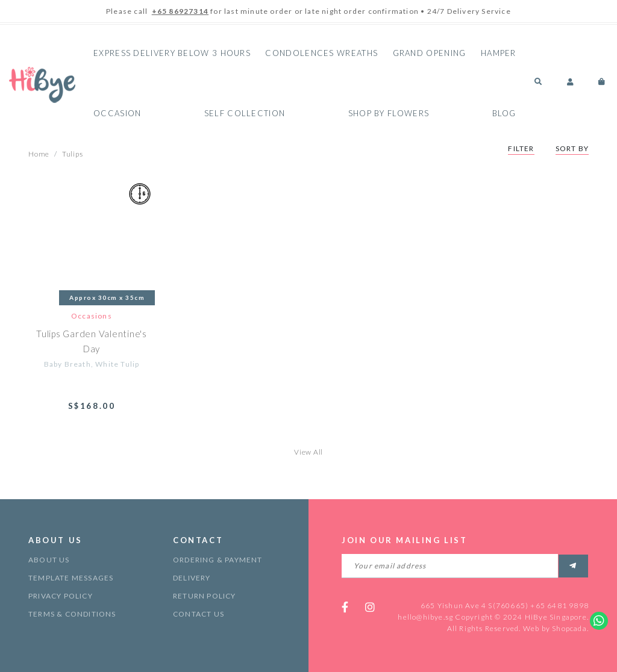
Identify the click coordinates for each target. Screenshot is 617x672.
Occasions (92, 316)
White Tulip (117, 364)
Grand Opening (430, 53)
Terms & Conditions (72, 614)
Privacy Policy (61, 596)
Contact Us (199, 614)
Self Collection (245, 113)
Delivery (192, 578)
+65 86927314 (180, 11)
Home (39, 154)
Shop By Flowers (389, 113)
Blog (504, 113)
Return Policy (205, 596)
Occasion (117, 113)
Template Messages (71, 578)
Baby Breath (67, 364)
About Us (49, 560)
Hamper (499, 53)
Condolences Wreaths (321, 53)
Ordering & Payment (218, 560)
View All (308, 452)
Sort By (572, 148)
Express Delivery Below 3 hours (172, 53)
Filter (521, 148)
